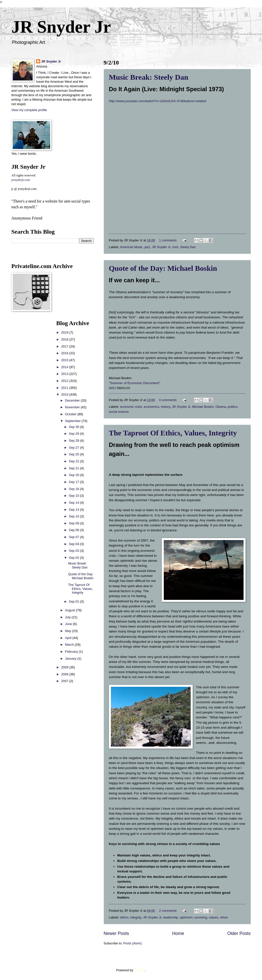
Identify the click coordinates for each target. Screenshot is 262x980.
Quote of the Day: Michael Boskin (163, 268)
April (69, 638)
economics (152, 407)
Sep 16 (74, 489)
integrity (136, 917)
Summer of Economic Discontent (134, 383)
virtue (224, 917)
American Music (131, 247)
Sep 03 (74, 551)
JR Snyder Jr (61, 27)
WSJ (113, 388)
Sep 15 (74, 496)
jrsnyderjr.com (21, 180)
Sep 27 (74, 448)
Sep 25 (74, 454)
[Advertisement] (26, 395)
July (68, 617)
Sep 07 (74, 537)
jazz (147, 247)
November (73, 407)
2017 (65, 346)
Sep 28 (74, 441)
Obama (221, 407)
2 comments (168, 911)
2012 (65, 381)
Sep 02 (74, 558)
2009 (65, 667)
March (70, 645)
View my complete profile (29, 110)
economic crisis (131, 407)
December (73, 400)
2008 (65, 674)
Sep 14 (74, 503)
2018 (65, 339)
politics (233, 407)
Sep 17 (74, 482)
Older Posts (239, 933)
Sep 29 (74, 434)
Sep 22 (74, 461)
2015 (65, 360)
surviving (201, 917)
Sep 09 (74, 523)
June (69, 624)
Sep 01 (74, 601)
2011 (65, 388)
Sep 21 (74, 468)
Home (178, 933)
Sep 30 (74, 427)
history (165, 407)
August (71, 610)
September (73, 421)
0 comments (168, 400)
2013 (65, 374)
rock (175, 247)
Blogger (140, 970)
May (69, 631)
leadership (171, 917)
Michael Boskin (203, 407)
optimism (186, 917)
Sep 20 (74, 475)
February (72, 652)
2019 (65, 332)
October (71, 414)
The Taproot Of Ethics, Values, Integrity (173, 433)
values (214, 917)
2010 (65, 394)
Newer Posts (116, 933)
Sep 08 (74, 530)
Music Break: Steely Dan (149, 77)
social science (119, 412)
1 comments (168, 240)
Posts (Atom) (132, 943)
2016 (65, 353)
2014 (65, 367)
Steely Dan (188, 247)
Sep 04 (74, 544)
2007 (65, 681)
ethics (124, 917)
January (71, 659)
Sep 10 (74, 516)
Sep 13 (74, 510)
